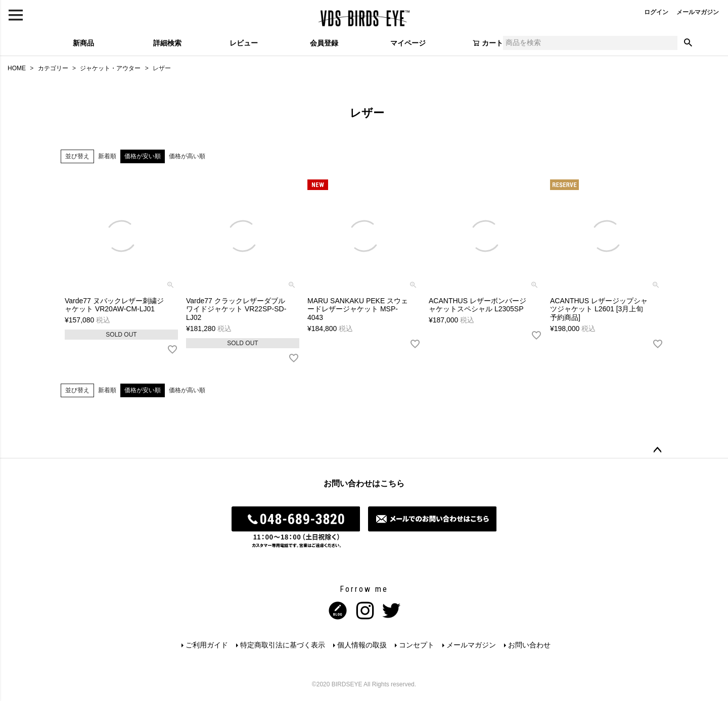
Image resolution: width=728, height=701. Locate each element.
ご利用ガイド (207, 645)
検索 (688, 43)
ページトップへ (657, 450)
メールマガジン (698, 12)
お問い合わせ (529, 645)
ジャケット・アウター (110, 68)
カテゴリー (53, 68)
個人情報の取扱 (362, 645)
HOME (17, 68)
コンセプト (417, 645)
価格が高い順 (187, 156)
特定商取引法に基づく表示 (283, 645)
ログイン (656, 12)
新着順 (107, 156)
